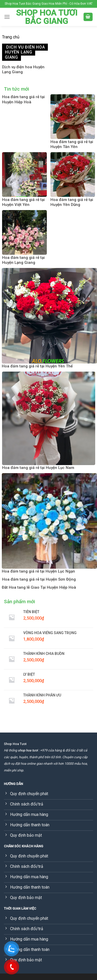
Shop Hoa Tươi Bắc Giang (47, 17)
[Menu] (7, 17)
